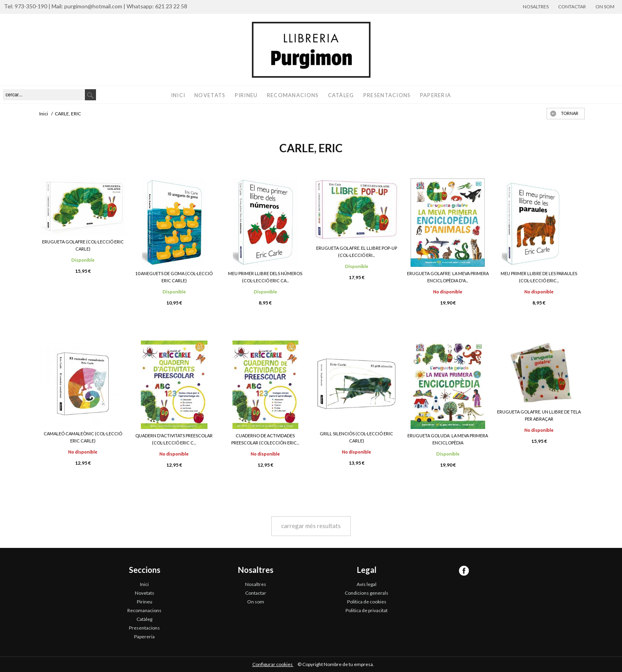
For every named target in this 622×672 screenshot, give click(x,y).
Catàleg (341, 95)
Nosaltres (536, 7)
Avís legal (367, 584)
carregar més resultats (311, 526)
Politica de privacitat (367, 610)
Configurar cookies (273, 664)
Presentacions (387, 95)
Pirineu (246, 95)
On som (605, 7)
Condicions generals (367, 593)
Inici (178, 95)
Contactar (572, 7)
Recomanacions (293, 95)
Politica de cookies (367, 602)
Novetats (210, 95)
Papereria (436, 95)
